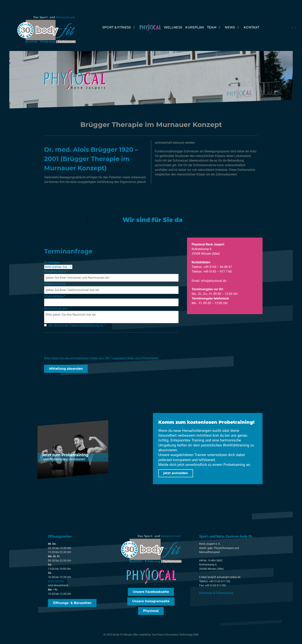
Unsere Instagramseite (151, 602)
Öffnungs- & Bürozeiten (72, 603)
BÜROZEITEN (56, 582)
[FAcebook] (292, 28)
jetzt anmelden (176, 473)
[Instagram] (295, 28)
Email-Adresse (55, 296)
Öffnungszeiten (60, 537)
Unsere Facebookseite (151, 592)
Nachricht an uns (56, 309)
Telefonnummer (55, 284)
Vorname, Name (56, 272)
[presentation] (73, 345)
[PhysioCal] (150, 30)
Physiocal (151, 611)
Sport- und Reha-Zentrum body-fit (226, 537)
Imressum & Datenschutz (216, 594)
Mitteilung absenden (66, 369)
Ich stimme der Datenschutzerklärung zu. (77, 326)
